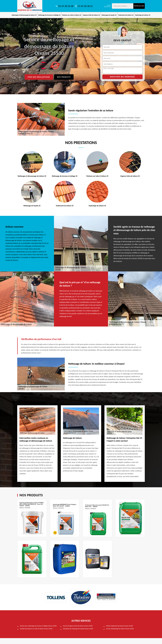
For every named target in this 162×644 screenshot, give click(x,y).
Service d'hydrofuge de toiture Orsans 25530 (120, 629)
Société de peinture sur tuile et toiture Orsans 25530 (36, 629)
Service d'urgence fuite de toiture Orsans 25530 (78, 626)
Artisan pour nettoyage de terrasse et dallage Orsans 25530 (38, 626)
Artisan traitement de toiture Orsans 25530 (120, 626)
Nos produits (64, 77)
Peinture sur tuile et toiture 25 (72, 15)
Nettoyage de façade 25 (109, 15)
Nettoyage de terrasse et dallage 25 (49, 15)
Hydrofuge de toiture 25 (143, 15)
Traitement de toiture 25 (126, 15)
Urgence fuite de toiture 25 (91, 15)
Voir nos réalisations (39, 77)
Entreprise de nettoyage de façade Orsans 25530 (78, 629)
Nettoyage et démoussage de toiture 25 (24, 15)
